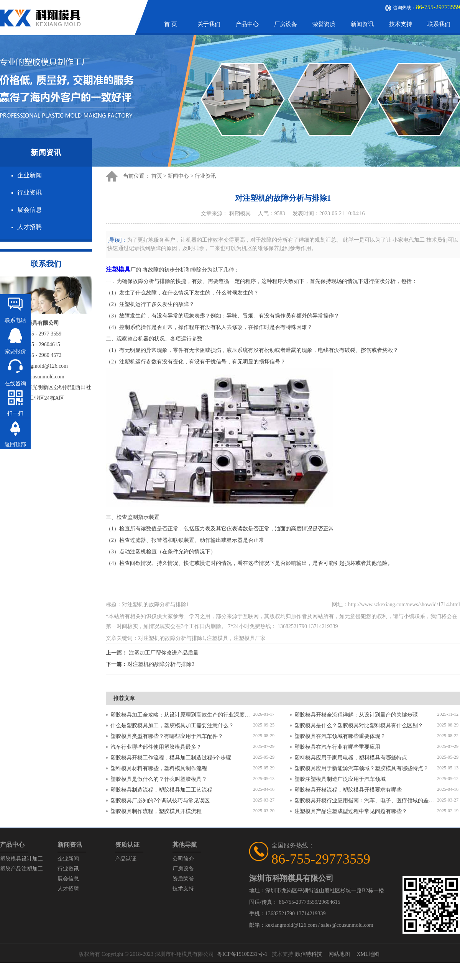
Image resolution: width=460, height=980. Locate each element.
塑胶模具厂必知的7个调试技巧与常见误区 (160, 801)
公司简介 (183, 859)
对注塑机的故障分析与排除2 (161, 664)
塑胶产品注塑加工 (21, 869)
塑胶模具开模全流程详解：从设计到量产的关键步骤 (356, 715)
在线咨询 (15, 384)
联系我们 (439, 24)
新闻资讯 (362, 24)
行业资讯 (30, 192)
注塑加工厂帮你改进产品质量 (164, 653)
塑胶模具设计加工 (21, 859)
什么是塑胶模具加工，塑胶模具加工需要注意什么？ (172, 726)
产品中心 (247, 24)
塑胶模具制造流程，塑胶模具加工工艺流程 (161, 790)
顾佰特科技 (309, 954)
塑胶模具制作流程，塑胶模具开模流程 (156, 811)
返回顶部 (15, 444)
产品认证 (126, 859)
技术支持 (401, 24)
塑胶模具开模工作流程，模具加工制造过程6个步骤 (171, 758)
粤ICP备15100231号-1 (242, 954)
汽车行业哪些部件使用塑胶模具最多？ (156, 747)
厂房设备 (286, 24)
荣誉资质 (324, 24)
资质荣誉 (183, 879)
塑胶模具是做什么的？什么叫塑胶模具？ (159, 779)
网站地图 (339, 954)
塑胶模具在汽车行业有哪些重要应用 (337, 747)
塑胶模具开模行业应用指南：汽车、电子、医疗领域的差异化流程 (366, 801)
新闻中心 (178, 176)
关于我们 (209, 24)
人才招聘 (30, 227)
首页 (157, 176)
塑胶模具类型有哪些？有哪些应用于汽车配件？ (167, 736)
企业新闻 (30, 175)
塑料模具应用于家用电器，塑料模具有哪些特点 (351, 758)
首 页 (171, 24)
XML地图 (368, 954)
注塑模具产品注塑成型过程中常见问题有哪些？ (351, 811)
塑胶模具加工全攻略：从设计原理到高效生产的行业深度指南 (182, 715)
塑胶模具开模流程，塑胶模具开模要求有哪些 (348, 790)
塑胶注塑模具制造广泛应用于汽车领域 (340, 779)
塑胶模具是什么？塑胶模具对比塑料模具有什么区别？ (359, 726)
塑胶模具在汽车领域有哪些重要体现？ (340, 736)
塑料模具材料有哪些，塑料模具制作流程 (159, 768)
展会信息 (30, 210)
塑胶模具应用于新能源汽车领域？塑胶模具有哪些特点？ (361, 768)
